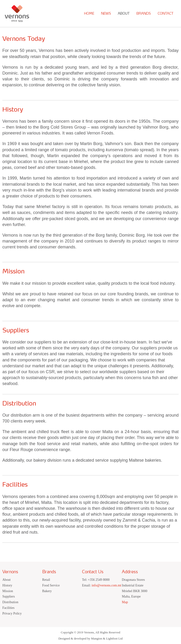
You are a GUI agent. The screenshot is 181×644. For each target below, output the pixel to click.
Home (89, 13)
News (106, 13)
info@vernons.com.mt (107, 585)
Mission (8, 591)
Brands (144, 13)
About (124, 13)
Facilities (8, 608)
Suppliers (9, 596)
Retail (46, 580)
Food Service (51, 585)
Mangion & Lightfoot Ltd (107, 638)
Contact (166, 13)
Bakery (47, 591)
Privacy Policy (12, 613)
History (7, 585)
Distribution (10, 602)
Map (125, 602)
